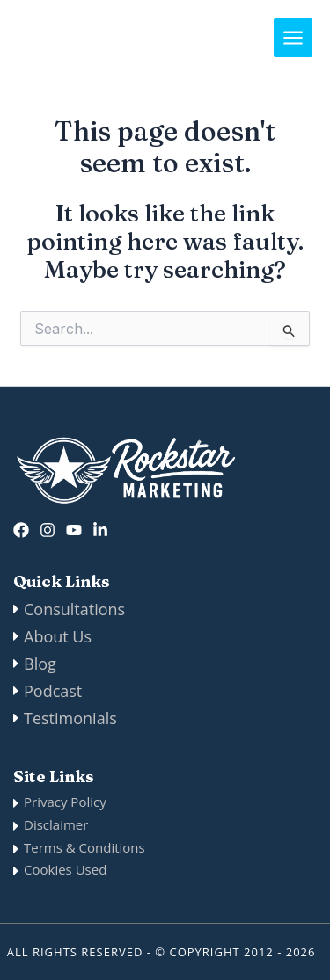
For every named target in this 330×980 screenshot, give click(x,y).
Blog (40, 664)
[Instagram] (48, 530)
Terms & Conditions (84, 847)
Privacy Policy (65, 802)
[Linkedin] (100, 530)
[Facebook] (21, 530)
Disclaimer (56, 824)
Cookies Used (65, 869)
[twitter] (74, 530)
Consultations (74, 609)
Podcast (53, 691)
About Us (58, 636)
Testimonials (70, 718)
